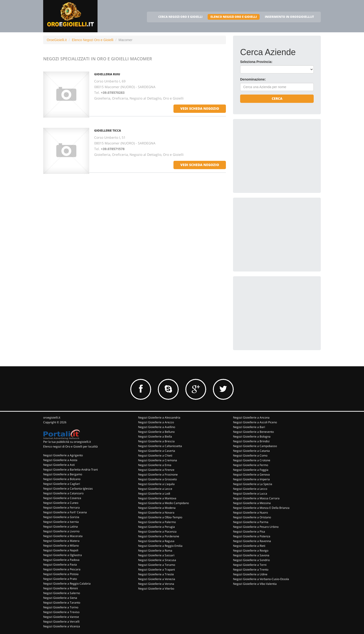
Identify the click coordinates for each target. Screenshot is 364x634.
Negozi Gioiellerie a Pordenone (159, 536)
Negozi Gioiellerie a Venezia (157, 579)
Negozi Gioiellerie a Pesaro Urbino (256, 527)
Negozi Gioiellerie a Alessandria (159, 417)
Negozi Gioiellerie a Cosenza (62, 498)
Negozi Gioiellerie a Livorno (61, 531)
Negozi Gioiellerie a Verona (156, 584)
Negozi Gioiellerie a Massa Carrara (256, 498)
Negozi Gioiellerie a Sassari (156, 555)
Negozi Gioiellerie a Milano (61, 546)
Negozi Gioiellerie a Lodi (154, 493)
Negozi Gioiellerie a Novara (156, 512)
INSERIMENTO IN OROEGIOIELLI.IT (289, 17)
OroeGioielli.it (57, 40)
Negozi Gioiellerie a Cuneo (61, 503)
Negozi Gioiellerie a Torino (61, 607)
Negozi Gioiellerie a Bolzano (62, 479)
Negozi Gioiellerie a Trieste (156, 574)
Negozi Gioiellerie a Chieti (155, 455)
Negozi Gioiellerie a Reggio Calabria (67, 584)
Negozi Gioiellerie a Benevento (253, 432)
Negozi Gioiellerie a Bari (249, 427)
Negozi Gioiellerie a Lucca (250, 493)
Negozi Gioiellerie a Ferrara (61, 508)
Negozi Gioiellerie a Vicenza (62, 626)
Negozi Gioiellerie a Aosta (60, 460)
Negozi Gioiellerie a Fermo (251, 465)
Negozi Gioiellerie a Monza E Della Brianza (261, 508)
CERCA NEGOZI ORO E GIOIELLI (180, 17)
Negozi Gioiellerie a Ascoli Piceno (255, 422)
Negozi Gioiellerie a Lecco (250, 489)
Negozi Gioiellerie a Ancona (251, 417)
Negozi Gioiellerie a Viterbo (156, 589)
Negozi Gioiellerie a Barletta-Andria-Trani (70, 470)
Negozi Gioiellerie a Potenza (252, 536)
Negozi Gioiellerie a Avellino (157, 427)
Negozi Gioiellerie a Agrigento (63, 455)
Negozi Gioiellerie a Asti (59, 465)
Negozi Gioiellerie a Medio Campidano (163, 503)
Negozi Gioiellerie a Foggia (251, 470)
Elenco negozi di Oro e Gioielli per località (70, 446)
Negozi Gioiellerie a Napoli (61, 550)
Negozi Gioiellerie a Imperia (251, 479)
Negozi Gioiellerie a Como (250, 455)
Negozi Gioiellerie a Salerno (62, 593)
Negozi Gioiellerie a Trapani (156, 570)
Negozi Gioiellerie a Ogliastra (63, 555)
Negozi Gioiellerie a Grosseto (157, 479)
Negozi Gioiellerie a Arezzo (156, 422)
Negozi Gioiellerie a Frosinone (158, 474)
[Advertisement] (276, 156)
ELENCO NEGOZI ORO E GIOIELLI (234, 17)
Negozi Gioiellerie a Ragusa (156, 541)
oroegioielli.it (52, 417)
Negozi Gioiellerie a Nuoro (250, 512)
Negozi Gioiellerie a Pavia (60, 565)
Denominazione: (253, 79)
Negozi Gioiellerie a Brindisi (251, 441)
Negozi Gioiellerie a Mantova (157, 498)
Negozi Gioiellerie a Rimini (61, 588)
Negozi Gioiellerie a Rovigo (251, 551)
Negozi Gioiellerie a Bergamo (63, 474)
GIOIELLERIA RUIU (107, 74)
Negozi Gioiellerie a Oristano (252, 517)
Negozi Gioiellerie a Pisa (249, 532)
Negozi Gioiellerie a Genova (251, 474)
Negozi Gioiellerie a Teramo (157, 565)
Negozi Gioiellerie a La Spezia (253, 484)
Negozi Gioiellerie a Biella (155, 436)
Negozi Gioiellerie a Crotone (252, 460)
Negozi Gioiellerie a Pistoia (61, 574)
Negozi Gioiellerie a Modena (157, 508)
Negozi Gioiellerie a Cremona (158, 460)
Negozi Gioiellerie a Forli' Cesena (65, 512)
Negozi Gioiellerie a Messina (252, 503)
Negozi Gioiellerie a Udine (250, 574)
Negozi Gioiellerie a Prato (60, 579)
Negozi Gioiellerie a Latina (61, 527)
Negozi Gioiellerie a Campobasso (255, 446)
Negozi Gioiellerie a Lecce (155, 489)
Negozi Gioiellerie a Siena (60, 598)
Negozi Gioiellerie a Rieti (249, 546)
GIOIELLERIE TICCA (108, 131)
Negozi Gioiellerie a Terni (250, 565)
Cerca (277, 98)
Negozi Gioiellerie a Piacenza (157, 532)
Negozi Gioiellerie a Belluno (156, 432)
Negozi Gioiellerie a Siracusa (157, 560)
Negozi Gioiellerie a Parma (251, 522)
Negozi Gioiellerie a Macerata (63, 536)
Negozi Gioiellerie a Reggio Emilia (160, 546)
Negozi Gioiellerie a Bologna (252, 436)
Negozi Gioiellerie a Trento (251, 570)
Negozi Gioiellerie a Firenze (156, 470)
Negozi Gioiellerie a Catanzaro (63, 493)
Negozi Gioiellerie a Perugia (156, 527)
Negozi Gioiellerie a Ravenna (252, 541)
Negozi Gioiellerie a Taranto (62, 603)
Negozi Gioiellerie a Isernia (61, 522)
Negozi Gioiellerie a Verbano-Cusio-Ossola (261, 579)
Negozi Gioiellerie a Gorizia (61, 517)
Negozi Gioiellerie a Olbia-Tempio (160, 517)
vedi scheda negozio (200, 108)
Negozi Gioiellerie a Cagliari (62, 484)
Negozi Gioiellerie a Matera (61, 541)
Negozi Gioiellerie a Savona (251, 555)
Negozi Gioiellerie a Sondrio (251, 560)
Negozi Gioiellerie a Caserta (157, 451)
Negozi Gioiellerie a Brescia (156, 441)
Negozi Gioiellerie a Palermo (157, 522)
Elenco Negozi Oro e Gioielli (93, 40)
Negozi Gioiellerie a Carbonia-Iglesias (68, 489)
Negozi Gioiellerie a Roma (155, 551)
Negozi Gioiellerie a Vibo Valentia (255, 584)
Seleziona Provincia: (256, 62)
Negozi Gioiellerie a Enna (155, 465)
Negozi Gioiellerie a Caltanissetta (160, 446)
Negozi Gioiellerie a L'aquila (156, 484)
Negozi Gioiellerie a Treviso (61, 612)
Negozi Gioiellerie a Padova (61, 560)
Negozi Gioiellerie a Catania (251, 451)
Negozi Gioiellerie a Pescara (62, 569)
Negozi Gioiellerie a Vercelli (61, 622)
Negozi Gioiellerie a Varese (61, 617)
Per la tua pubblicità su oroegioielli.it (67, 442)
